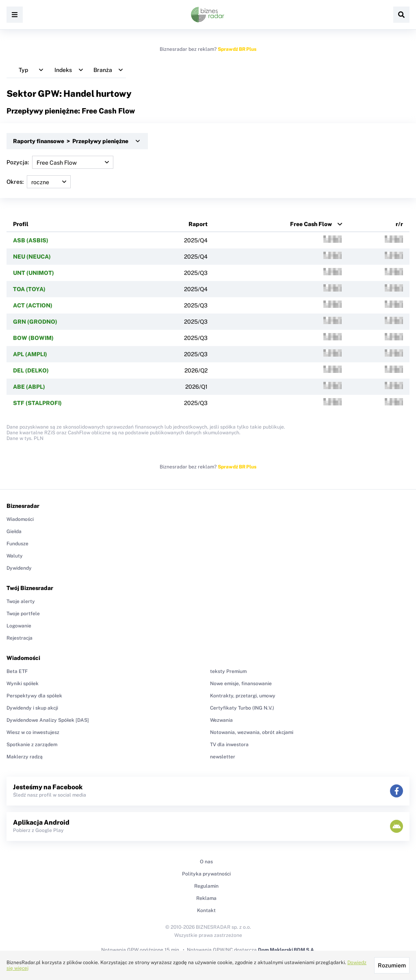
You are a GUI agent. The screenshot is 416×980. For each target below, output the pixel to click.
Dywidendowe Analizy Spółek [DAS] (48, 720)
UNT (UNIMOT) (34, 273)
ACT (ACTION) (33, 305)
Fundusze (17, 544)
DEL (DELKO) (31, 370)
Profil (21, 224)
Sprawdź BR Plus (237, 49)
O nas (206, 862)
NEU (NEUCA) (32, 257)
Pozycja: (60, 162)
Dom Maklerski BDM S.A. (287, 950)
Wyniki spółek (23, 684)
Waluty (15, 556)
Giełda (14, 531)
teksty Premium (228, 671)
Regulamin (206, 886)
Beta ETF (17, 671)
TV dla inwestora (229, 745)
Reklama (206, 898)
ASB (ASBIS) (31, 240)
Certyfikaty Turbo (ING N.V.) (242, 708)
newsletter (223, 757)
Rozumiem (392, 965)
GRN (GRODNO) (35, 322)
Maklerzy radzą (25, 757)
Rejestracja (19, 638)
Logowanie (19, 626)
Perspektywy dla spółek (34, 696)
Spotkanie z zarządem (32, 745)
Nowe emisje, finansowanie (241, 684)
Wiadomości (20, 519)
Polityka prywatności (206, 874)
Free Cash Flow (311, 224)
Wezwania (221, 720)
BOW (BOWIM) (33, 338)
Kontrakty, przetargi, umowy (243, 696)
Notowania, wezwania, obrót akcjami (252, 732)
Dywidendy (19, 568)
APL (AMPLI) (30, 354)
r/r (399, 224)
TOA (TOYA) (29, 289)
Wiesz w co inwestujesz (33, 732)
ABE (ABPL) (29, 387)
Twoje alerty (21, 601)
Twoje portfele (23, 614)
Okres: (39, 182)
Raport (198, 224)
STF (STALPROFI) (37, 403)
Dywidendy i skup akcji (32, 708)
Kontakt (206, 910)
